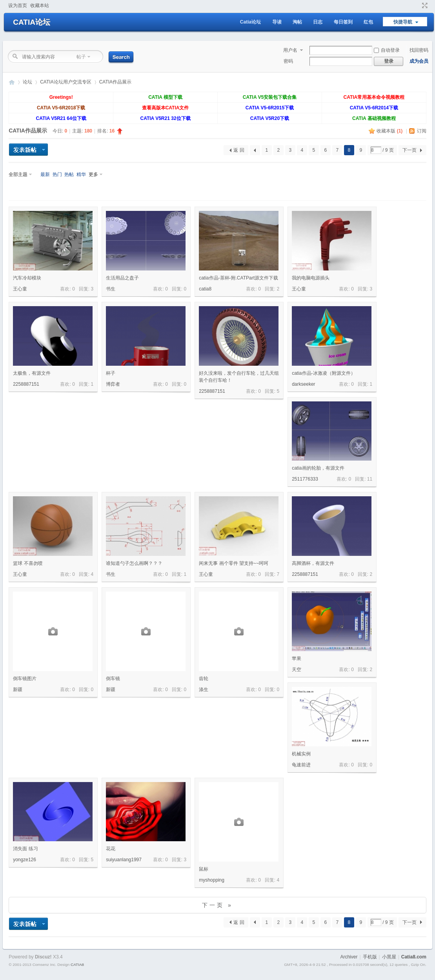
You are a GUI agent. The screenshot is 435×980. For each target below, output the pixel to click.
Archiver (349, 957)
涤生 (204, 690)
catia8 (205, 289)
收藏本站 (40, 5)
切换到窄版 (424, 5)
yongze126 (25, 860)
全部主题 (18, 174)
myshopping (212, 880)
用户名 (290, 50)
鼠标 (204, 869)
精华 (81, 174)
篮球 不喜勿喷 (28, 563)
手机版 (370, 957)
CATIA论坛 (32, 22)
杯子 (111, 373)
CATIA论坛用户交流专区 (66, 82)
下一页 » (217, 905)
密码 (288, 61)
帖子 (81, 57)
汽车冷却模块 (27, 278)
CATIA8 (77, 965)
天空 (297, 670)
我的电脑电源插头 (311, 278)
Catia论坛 (250, 22)
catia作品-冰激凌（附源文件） (323, 373)
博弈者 (113, 384)
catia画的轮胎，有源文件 (318, 468)
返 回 (239, 150)
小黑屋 (389, 957)
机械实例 (301, 754)
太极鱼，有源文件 (32, 373)
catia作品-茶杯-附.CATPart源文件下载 (238, 278)
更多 (93, 174)
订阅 (422, 131)
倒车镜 (113, 679)
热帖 (69, 174)
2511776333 (305, 479)
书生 (111, 289)
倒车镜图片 (25, 679)
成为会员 (419, 61)
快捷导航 (403, 22)
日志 (318, 22)
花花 (111, 849)
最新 (45, 174)
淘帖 (297, 22)
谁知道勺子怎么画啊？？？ (134, 563)
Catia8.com (414, 957)
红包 (368, 22)
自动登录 (387, 50)
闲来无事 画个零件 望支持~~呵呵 (234, 563)
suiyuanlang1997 (124, 860)
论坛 (27, 82)
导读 (277, 22)
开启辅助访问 (417, 5)
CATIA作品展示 (115, 82)
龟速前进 (301, 765)
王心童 (20, 289)
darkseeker (303, 384)
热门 (57, 174)
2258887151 (26, 384)
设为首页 (18, 5)
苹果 (297, 659)
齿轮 (204, 679)
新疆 (18, 690)
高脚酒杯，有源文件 (313, 563)
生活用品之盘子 (122, 278)
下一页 (410, 150)
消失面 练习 (25, 849)
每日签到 (343, 22)
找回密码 (419, 50)
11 (370, 479)
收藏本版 (389, 131)
